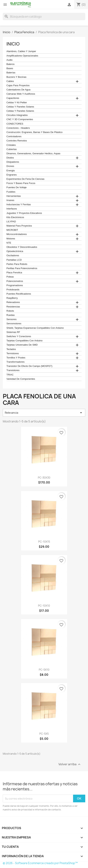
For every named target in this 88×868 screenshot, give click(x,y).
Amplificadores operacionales (22, 56)
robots (10, 311)
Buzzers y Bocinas (16, 77)
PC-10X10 (44, 606)
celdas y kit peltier (17, 103)
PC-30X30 (44, 478)
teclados (11, 349)
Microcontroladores (17, 234)
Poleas (10, 277)
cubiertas (12, 149)
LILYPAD (11, 222)
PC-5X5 (44, 734)
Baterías (11, 73)
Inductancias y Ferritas (19, 205)
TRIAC (10, 375)
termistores (13, 353)
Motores (11, 239)
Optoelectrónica (15, 251)
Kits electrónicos (15, 217)
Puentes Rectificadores (19, 294)
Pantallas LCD (14, 260)
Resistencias (13, 307)
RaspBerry (12, 298)
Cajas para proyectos (18, 85)
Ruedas (11, 315)
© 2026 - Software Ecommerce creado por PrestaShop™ (40, 863)
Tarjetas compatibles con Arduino (25, 341)
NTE (9, 243)
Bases (10, 68)
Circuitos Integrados (17, 115)
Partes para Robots (17, 264)
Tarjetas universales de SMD (22, 345)
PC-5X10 (44, 670)
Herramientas (14, 196)
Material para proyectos (19, 226)
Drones (10, 166)
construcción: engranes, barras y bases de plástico (34, 132)
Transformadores (16, 362)
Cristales (11, 145)
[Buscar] (44, 17)
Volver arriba (70, 764)
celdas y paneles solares (20, 107)
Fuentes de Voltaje (17, 187)
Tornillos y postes (16, 358)
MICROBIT (12, 230)
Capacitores (13, 98)
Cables (10, 81)
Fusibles (11, 192)
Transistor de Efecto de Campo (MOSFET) (29, 366)
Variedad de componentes (21, 379)
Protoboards (13, 290)
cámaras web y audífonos (21, 94)
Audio (9, 60)
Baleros (10, 64)
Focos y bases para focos (21, 183)
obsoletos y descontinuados (22, 247)
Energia (11, 171)
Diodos (10, 158)
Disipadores (13, 162)
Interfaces (12, 209)
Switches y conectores (19, 336)
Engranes (12, 175)
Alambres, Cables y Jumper (21, 51)
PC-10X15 (44, 542)
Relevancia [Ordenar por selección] (44, 413)
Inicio (13, 44)
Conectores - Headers (18, 128)
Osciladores (13, 256)
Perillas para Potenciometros (22, 268)
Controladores (14, 136)
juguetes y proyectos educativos (24, 213)
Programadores (15, 285)
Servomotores (14, 324)
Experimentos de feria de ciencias (25, 179)
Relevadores (13, 302)
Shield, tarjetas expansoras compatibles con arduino (35, 328)
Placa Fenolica (14, 273)
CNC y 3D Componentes (20, 119)
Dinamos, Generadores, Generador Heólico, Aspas (33, 154)
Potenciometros (15, 281)
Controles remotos (17, 141)
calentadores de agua (18, 90)
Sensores (11, 319)
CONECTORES (15, 124)
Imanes (10, 200)
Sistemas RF (13, 332)
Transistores (13, 370)
